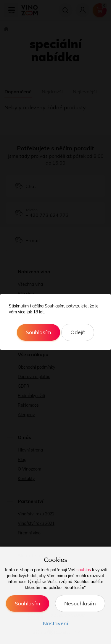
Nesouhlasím (80, 603)
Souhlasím (38, 332)
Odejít (78, 332)
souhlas (84, 570)
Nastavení (55, 623)
